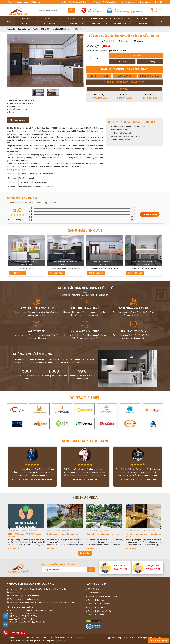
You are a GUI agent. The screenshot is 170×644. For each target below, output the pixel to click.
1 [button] (84, 492)
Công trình (146, 24)
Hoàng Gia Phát (125, 133)
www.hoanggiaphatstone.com (129, 136)
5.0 (103, 41)
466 (135, 41)
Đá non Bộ (76, 24)
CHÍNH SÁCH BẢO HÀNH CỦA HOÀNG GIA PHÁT (64, 535)
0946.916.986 (125, 98)
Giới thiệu (66, 2)
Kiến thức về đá (109, 2)
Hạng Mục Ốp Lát (122, 24)
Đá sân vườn (29, 24)
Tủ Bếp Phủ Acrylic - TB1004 (144, 268)
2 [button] (86, 492)
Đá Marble (53, 19)
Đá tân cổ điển (145, 19)
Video (161, 21)
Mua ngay (136, 55)
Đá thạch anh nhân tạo (120, 19)
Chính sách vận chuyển (96, 607)
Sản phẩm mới (24, 29)
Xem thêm (85, 553)
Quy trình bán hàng (127, 2)
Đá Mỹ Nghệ (99, 24)
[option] (45, 60)
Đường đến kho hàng (82, 2)
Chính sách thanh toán (96, 600)
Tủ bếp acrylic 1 (26, 268)
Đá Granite (29, 19)
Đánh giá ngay (150, 214)
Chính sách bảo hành (95, 615)
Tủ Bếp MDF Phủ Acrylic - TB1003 (105, 268)
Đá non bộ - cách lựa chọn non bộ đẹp (143, 534)
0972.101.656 (99, 98)
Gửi (91, 570)
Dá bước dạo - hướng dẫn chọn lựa (102, 534)
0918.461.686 (150, 98)
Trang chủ (11, 29)
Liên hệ (158, 2)
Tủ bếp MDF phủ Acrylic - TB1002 (66, 268)
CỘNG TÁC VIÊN (125, 76)
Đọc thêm (13, 549)
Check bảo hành (145, 2)
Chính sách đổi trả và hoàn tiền (99, 611)
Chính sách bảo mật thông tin (98, 604)
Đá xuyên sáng (75, 19)
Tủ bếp (35, 29)
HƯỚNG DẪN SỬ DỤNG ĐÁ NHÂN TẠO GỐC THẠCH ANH (25, 535)
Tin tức (97, 2)
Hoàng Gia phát (124, 140)
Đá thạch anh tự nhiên (97, 19)
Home (9, 21)
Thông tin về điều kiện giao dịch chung (101, 596)
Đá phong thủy (52, 24)
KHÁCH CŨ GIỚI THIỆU (150, 76)
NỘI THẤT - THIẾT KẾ (99, 76)
